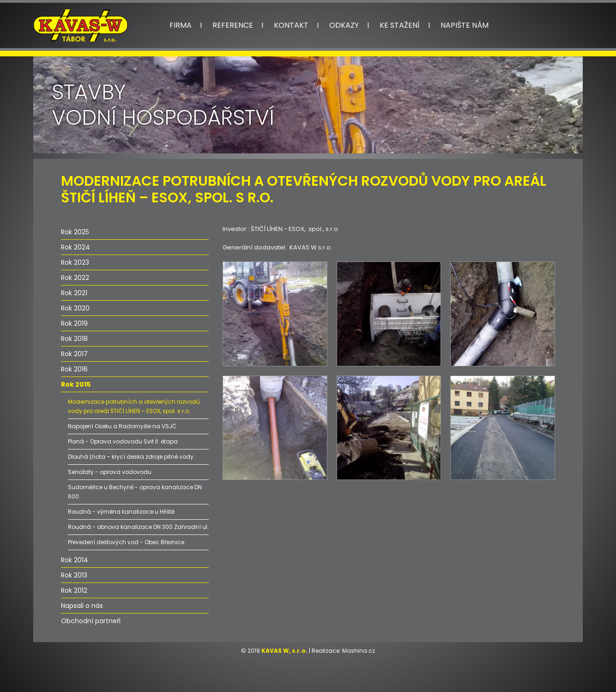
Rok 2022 (75, 278)
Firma (181, 25)
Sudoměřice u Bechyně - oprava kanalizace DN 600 (135, 492)
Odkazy (344, 25)
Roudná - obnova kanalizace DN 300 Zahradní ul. (138, 527)
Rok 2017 (74, 354)
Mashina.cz (359, 651)
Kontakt (291, 25)
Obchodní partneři (91, 621)
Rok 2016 (74, 369)
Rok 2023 (75, 262)
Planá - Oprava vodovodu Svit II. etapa (123, 441)
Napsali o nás (82, 606)
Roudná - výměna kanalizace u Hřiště (121, 512)
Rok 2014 (75, 560)
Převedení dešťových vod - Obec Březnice (126, 542)
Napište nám (465, 25)
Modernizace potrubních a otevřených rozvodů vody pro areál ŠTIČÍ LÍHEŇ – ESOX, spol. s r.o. (134, 406)
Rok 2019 (74, 323)
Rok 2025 (75, 232)
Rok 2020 (75, 308)
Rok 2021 (74, 293)
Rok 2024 (75, 247)
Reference (233, 25)
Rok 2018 (74, 339)
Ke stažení (400, 25)
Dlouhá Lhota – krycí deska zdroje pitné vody (131, 457)
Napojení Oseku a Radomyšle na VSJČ (122, 426)
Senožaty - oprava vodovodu (110, 472)
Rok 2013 (74, 575)
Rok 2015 (76, 384)
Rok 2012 (74, 590)
